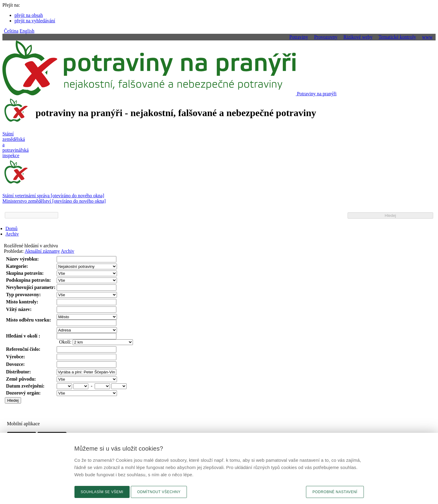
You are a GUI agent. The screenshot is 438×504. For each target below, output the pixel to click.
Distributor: (19, 372)
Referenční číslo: (23, 349)
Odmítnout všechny (159, 492)
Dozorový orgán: (23, 393)
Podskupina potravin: (28, 280)
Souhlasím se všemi (102, 492)
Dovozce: (15, 364)
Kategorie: (17, 266)
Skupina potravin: (25, 273)
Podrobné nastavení (335, 492)
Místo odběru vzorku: (28, 320)
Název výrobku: (22, 259)
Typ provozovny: (23, 295)
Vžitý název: (19, 309)
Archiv (12, 234)
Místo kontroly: (22, 302)
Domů (11, 228)
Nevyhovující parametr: (31, 287)
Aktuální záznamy (42, 251)
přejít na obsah (29, 15)
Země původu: (21, 379)
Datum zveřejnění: (25, 386)
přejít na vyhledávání (35, 21)
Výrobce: (16, 357)
